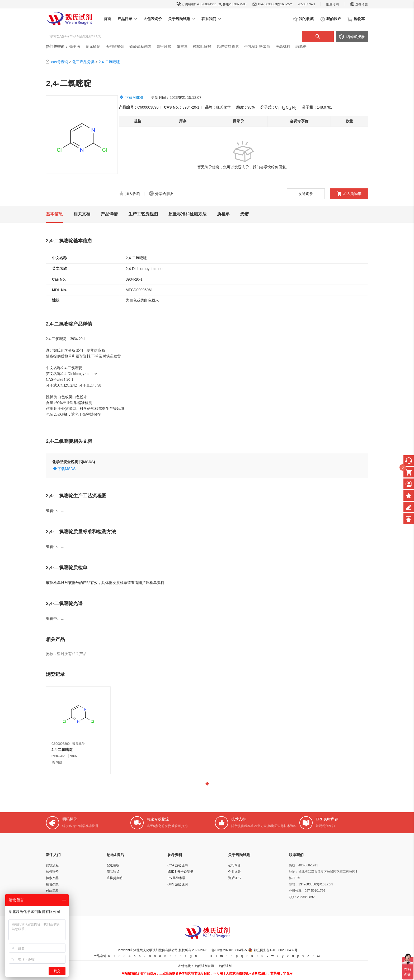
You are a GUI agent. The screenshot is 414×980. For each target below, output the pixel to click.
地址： (294, 872)
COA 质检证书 (178, 865)
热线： (294, 865)
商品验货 (113, 872)
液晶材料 (283, 47)
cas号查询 (60, 62)
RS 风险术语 (176, 878)
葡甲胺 (75, 47)
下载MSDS (134, 97)
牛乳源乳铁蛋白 (258, 47)
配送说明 (113, 865)
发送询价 (306, 194)
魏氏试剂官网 (204, 966)
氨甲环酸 (164, 47)
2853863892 (306, 897)
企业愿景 (234, 872)
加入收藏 (133, 194)
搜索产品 (52, 878)
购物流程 (52, 865)
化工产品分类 (83, 62)
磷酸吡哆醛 (202, 47)
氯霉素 (182, 47)
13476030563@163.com (275, 4)
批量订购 (332, 4)
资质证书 (234, 878)
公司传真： (297, 891)
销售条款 (52, 884)
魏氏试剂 (225, 966)
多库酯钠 (93, 47)
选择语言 (359, 4)
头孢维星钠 (115, 47)
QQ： (293, 897)
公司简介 (234, 865)
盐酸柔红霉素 (228, 47)
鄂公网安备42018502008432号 (276, 950)
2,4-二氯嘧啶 (109, 62)
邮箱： (294, 884)
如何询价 (52, 872)
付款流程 (52, 891)
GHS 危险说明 (178, 884)
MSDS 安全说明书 (180, 872)
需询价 (57, 762)
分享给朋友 (164, 194)
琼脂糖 (301, 47)
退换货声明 (115, 878)
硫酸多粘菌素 (140, 47)
